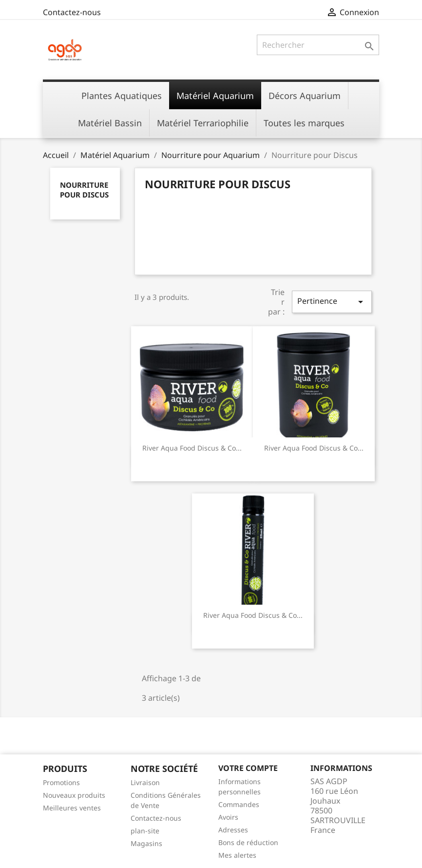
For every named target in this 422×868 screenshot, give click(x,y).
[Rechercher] (318, 45)
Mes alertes (237, 855)
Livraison (145, 782)
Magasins (146, 843)
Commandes (239, 804)
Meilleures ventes (72, 808)
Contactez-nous (72, 12)
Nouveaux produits (74, 795)
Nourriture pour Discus (84, 190)
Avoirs (228, 817)
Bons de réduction (248, 842)
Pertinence (332, 302)
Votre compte (248, 768)
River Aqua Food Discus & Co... (192, 448)
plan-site (145, 831)
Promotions (61, 782)
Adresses (233, 830)
